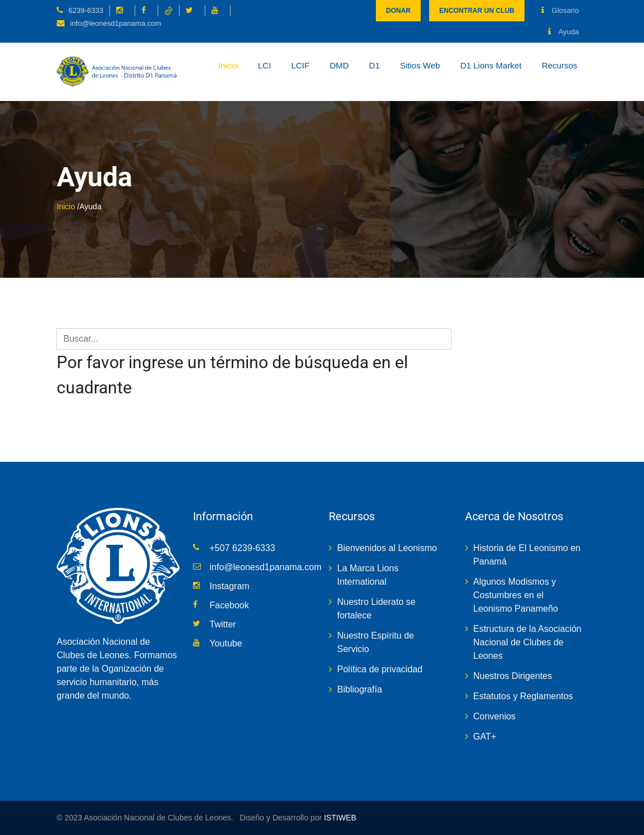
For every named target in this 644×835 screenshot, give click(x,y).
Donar (398, 11)
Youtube (226, 643)
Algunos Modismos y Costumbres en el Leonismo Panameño (516, 595)
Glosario (560, 10)
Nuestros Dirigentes (513, 676)
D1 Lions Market (491, 65)
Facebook (229, 605)
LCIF (300, 65)
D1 (374, 65)
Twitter (223, 624)
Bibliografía (360, 689)
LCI (264, 65)
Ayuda (563, 32)
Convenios (495, 716)
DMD (339, 65)
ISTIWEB (339, 818)
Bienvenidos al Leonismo (387, 548)
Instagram (230, 586)
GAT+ (485, 737)
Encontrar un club (477, 11)
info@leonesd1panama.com (116, 23)
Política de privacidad (380, 669)
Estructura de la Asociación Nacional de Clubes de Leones (528, 642)
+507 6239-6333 (243, 548)
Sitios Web (420, 65)
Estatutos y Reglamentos (523, 696)
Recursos (560, 65)
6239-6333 (86, 10)
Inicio (228, 65)
